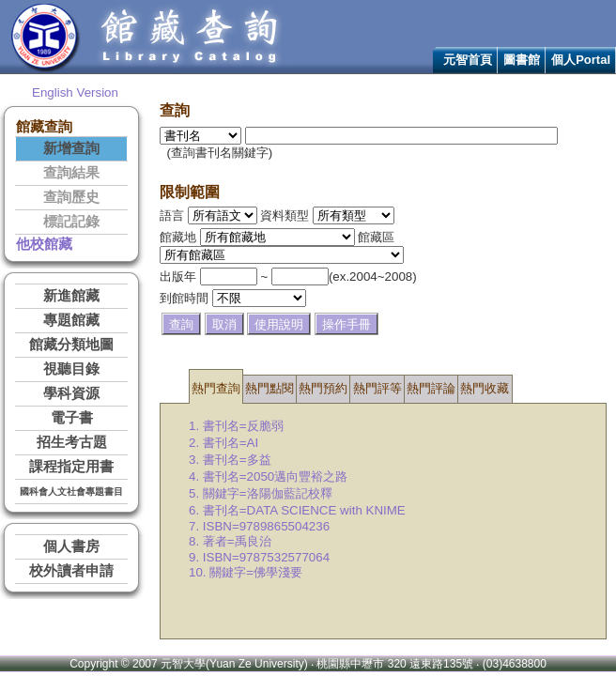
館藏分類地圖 (71, 345)
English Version (75, 92)
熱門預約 (323, 388)
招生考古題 (72, 442)
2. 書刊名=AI (223, 443)
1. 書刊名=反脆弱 (236, 426)
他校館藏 (44, 244)
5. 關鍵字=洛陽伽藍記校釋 (261, 493)
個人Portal (581, 60)
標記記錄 (71, 222)
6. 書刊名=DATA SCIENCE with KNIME (297, 510)
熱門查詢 (216, 388)
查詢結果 (71, 173)
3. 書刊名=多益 (230, 460)
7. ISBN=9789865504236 (259, 526)
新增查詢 (71, 148)
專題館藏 (71, 320)
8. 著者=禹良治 (230, 541)
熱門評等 (377, 388)
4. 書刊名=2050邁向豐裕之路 (268, 476)
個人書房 (71, 546)
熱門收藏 (485, 388)
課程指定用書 (71, 467)
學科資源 (71, 393)
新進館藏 (71, 296)
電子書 (72, 418)
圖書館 (522, 60)
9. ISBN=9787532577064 (259, 557)
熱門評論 (431, 388)
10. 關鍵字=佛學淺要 (246, 572)
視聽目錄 (71, 369)
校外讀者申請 (71, 571)
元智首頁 (468, 60)
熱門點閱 (269, 388)
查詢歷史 (71, 197)
